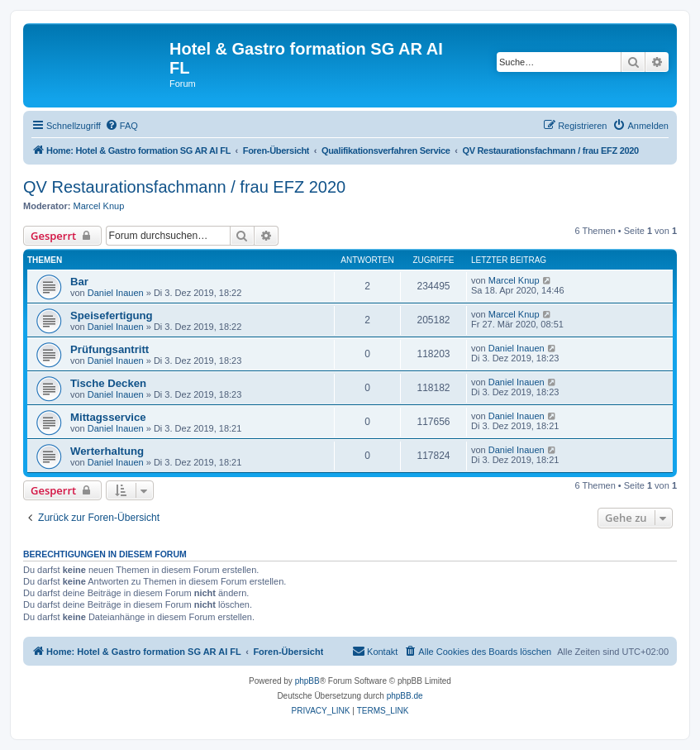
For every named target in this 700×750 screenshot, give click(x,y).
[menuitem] (121, 126)
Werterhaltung (107, 451)
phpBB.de (405, 696)
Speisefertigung (112, 315)
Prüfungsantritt (110, 349)
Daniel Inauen (116, 293)
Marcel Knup (99, 206)
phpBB (307, 681)
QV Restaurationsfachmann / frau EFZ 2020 (184, 187)
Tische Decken (108, 383)
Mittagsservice (108, 417)
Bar (79, 282)
